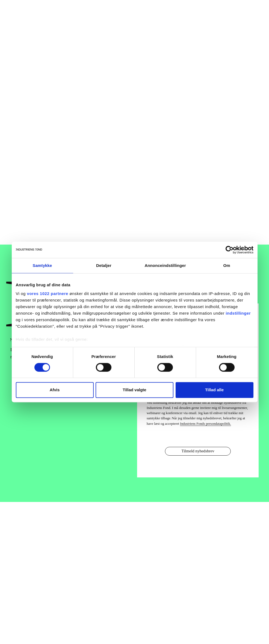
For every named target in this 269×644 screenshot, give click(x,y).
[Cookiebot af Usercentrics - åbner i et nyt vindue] (230, 250)
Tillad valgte (134, 390)
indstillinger (238, 313)
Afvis (55, 390)
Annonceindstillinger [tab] (165, 265)
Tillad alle (214, 390)
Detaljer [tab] (104, 265)
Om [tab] (227, 265)
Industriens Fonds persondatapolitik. (206, 424)
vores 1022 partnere (48, 294)
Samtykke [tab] (42, 265)
